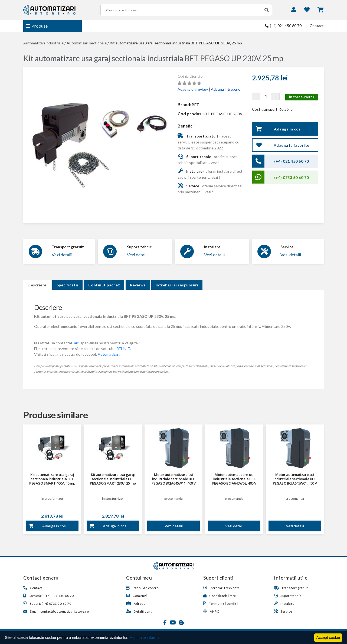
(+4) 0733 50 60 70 (292, 177)
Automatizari (109, 354)
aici (77, 343)
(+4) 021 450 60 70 (283, 26)
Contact (317, 26)
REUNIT (123, 349)
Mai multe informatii (146, 638)
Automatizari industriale (43, 43)
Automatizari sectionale (87, 43)
